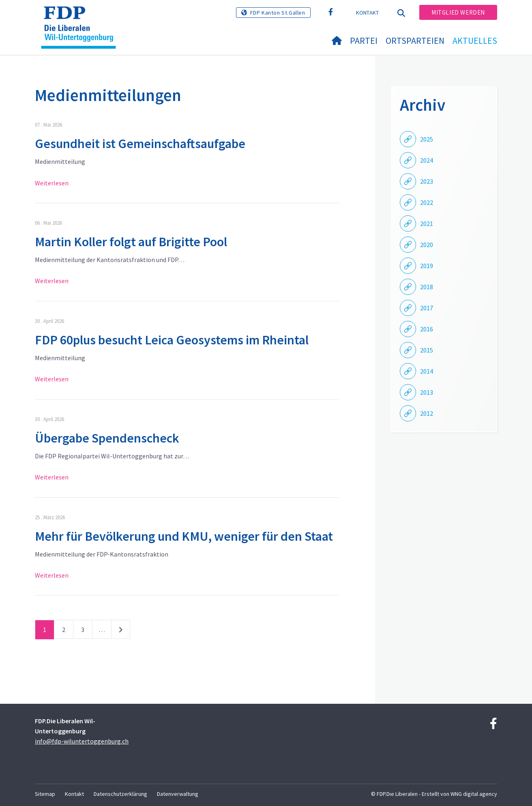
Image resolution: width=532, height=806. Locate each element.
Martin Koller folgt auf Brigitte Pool (131, 242)
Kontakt (368, 13)
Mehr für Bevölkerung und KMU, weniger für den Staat (184, 536)
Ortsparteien (415, 41)
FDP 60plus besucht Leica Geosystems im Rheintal (172, 340)
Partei (364, 41)
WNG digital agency (474, 794)
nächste (121, 631)
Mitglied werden (458, 12)
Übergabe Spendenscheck (107, 438)
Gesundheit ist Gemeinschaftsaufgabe (140, 144)
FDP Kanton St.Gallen (278, 13)
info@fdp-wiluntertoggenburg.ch (82, 741)
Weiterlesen (52, 183)
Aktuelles (475, 41)
